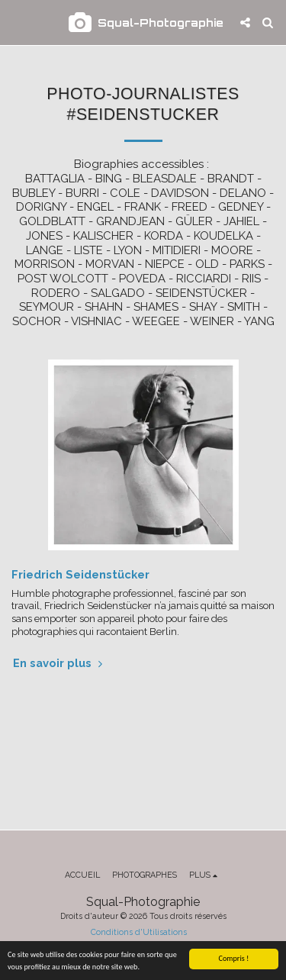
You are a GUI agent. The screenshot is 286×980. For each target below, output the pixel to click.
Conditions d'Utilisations (139, 932)
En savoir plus (59, 663)
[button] (17, 22)
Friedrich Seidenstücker (80, 574)
